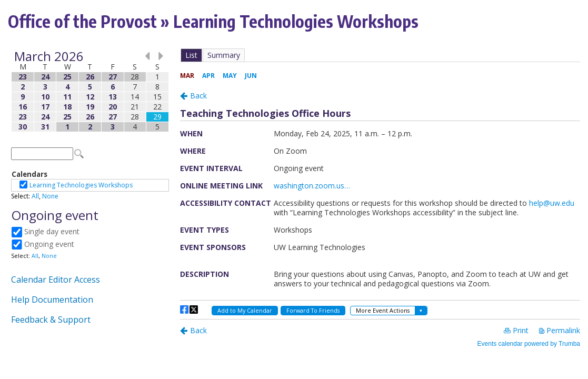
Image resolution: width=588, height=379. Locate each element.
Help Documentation (52, 300)
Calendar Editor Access (56, 280)
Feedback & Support (51, 320)
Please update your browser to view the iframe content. (90, 91)
